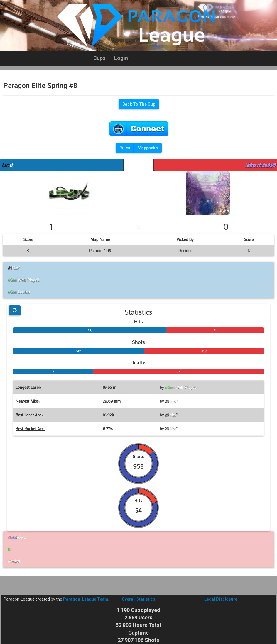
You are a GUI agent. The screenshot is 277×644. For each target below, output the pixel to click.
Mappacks (148, 148)
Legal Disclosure (221, 599)
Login (121, 58)
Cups (99, 58)
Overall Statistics (138, 599)
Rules (125, 148)
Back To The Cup (139, 104)
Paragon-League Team (86, 599)
